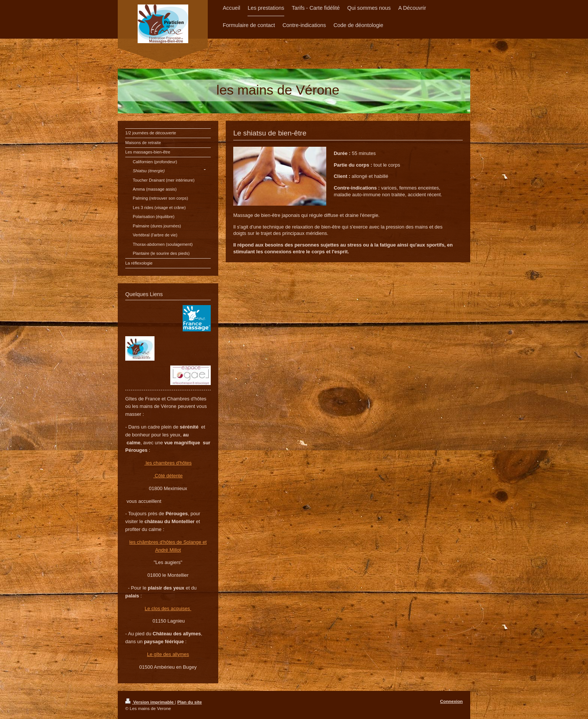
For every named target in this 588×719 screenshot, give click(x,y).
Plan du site (190, 702)
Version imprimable (150, 702)
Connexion (451, 701)
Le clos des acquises (168, 608)
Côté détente (168, 476)
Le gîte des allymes (168, 654)
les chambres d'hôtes (168, 463)
